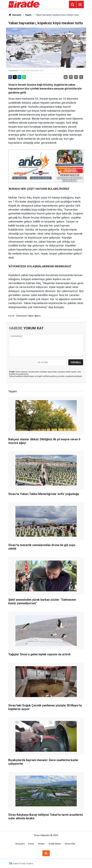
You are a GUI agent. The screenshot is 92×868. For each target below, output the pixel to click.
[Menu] (80, 5)
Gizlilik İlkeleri (55, 844)
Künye (31, 844)
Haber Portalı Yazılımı (23, 864)
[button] (71, 77)
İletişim (41, 844)
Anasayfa (15, 15)
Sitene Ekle (70, 844)
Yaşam (28, 15)
